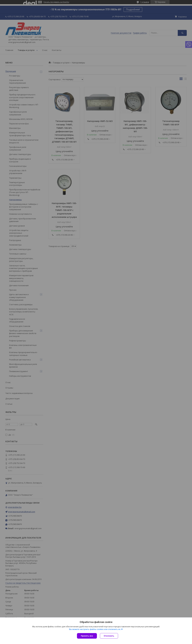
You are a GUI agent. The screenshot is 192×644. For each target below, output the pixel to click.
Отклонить (109, 636)
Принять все (87, 636)
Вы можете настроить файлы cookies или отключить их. (95, 629)
